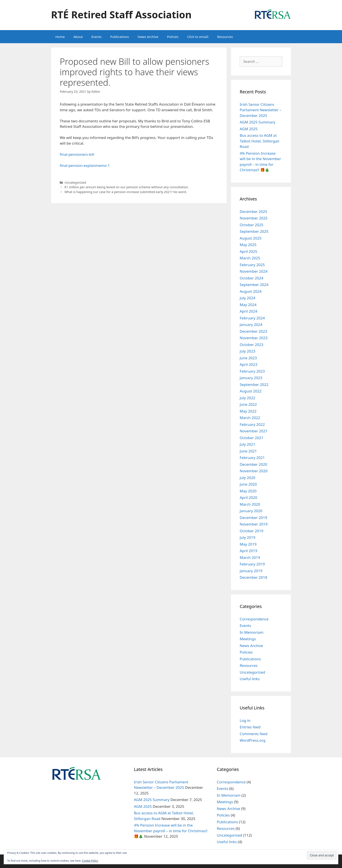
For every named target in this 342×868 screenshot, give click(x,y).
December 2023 (253, 331)
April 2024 (248, 311)
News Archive (148, 37)
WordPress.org (253, 740)
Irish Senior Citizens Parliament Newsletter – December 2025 (261, 110)
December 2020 (253, 464)
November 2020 (254, 471)
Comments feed (254, 734)
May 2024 (248, 305)
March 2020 (250, 504)
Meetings (248, 639)
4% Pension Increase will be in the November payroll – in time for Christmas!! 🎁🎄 (171, 831)
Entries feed (250, 727)
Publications (120, 37)
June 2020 (248, 484)
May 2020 (248, 491)
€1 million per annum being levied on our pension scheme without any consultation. (127, 187)
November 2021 (254, 431)
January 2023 (251, 378)
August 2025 (251, 238)
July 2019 (248, 537)
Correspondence (254, 619)
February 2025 (252, 265)
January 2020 (251, 511)
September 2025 (254, 231)
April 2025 (248, 251)
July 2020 (248, 478)
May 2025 (248, 245)
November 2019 (254, 524)
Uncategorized (75, 182)
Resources (225, 37)
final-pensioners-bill (77, 154)
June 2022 (248, 404)
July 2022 (248, 398)
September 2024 (254, 285)
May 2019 (248, 544)
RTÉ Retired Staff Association (121, 15)
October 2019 (251, 531)
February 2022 (252, 424)
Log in (245, 720)
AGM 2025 (249, 129)
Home (60, 37)
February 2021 (252, 458)
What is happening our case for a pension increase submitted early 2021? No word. (126, 192)
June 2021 (248, 451)
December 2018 (253, 577)
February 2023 (252, 371)
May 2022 (248, 411)
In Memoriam (252, 632)
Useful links (250, 679)
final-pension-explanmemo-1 (85, 165)
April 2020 (248, 497)
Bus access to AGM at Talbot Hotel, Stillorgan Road (260, 141)
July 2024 (248, 298)
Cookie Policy (90, 861)
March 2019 (250, 557)
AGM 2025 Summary (257, 122)
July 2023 (248, 351)
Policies (173, 37)
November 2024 (254, 271)
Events (96, 37)
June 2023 (248, 358)
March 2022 (250, 418)
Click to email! (198, 37)
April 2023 (248, 364)
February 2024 (252, 318)
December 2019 (253, 518)
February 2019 (252, 564)
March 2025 (250, 258)
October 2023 (251, 345)
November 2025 (254, 218)
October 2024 (251, 278)
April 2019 (248, 551)
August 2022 (251, 391)
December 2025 (253, 211)
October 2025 (251, 225)
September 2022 (254, 384)
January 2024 (251, 324)
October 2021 (251, 438)
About (78, 37)
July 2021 (248, 444)
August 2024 (251, 291)
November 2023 (254, 338)
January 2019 (251, 571)
